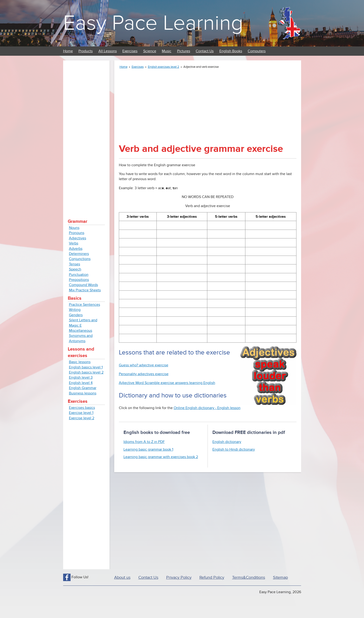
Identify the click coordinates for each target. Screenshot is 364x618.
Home (68, 51)
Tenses (75, 264)
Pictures (184, 51)
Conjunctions (80, 259)
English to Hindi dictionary (234, 449)
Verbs (74, 243)
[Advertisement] (86, 135)
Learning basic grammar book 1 (148, 449)
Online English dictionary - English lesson (207, 408)
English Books (231, 51)
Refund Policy (212, 577)
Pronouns (77, 233)
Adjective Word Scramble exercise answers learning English (167, 383)
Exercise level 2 (82, 418)
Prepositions (79, 280)
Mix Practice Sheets (85, 290)
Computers (257, 51)
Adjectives (78, 238)
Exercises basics (82, 408)
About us (122, 577)
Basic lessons (80, 362)
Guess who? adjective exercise (144, 365)
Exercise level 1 (81, 413)
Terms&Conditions (249, 577)
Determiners (79, 254)
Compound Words (83, 285)
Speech (75, 269)
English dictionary (227, 442)
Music (167, 51)
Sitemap (280, 577)
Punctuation (79, 275)
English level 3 (81, 377)
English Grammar (83, 388)
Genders (76, 315)
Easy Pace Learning (153, 23)
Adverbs (76, 249)
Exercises (130, 51)
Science (150, 51)
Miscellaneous (81, 331)
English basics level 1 (86, 367)
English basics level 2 (86, 372)
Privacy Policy (179, 577)
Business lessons (83, 393)
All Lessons (108, 51)
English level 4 (81, 383)
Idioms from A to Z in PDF (144, 442)
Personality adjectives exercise (144, 374)
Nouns (74, 228)
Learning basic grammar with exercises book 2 (161, 457)
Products (86, 51)
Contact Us (205, 51)
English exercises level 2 (164, 67)
